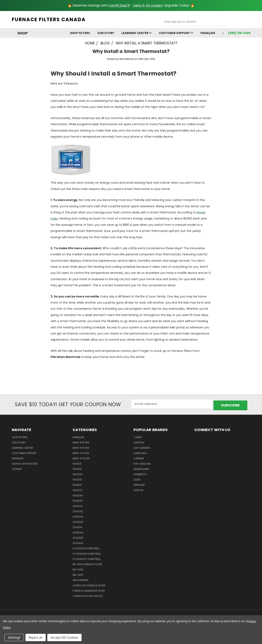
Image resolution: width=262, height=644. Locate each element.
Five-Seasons (142, 462)
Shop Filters (80, 33)
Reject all (36, 637)
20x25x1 (77, 526)
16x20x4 (78, 473)
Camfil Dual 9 (119, 5)
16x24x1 (77, 478)
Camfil (138, 436)
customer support (176, 33)
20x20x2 (78, 510)
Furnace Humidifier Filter (89, 589)
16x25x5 (78, 499)
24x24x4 (78, 542)
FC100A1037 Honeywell (87, 558)
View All (139, 489)
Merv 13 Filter (81, 457)
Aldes (137, 478)
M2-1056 (78, 568)
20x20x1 (77, 505)
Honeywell (140, 452)
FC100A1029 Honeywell (87, 552)
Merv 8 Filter (81, 441)
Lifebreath (140, 473)
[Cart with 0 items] (249, 21)
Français (208, 33)
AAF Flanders (142, 446)
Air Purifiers (81, 579)
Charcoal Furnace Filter (89, 584)
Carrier (139, 457)
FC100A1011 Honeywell (86, 547)
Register (32, 462)
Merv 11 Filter (81, 452)
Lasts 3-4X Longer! (148, 5)
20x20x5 (78, 521)
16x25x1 (77, 483)
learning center (137, 33)
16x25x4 (78, 494)
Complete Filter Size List (88, 595)
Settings (14, 637)
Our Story (106, 33)
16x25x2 (77, 489)
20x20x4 (78, 515)
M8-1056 (78, 573)
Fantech (139, 441)
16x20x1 (77, 468)
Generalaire (141, 468)
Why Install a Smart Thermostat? (131, 51)
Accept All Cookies (64, 637)
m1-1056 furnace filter (87, 563)
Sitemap (17, 468)
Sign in (17, 462)
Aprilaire (139, 483)
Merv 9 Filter (81, 446)
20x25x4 (78, 531)
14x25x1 (77, 462)
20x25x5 (78, 536)
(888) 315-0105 (239, 33)
